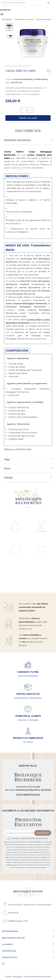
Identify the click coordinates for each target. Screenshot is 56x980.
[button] (9, 27)
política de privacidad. (39, 838)
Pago (28, 459)
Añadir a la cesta (28, 118)
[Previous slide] (19, 43)
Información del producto (28, 140)
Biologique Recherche (19, 66)
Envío (28, 468)
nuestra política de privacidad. (37, 867)
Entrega (28, 477)
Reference (10, 449)
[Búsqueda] (26, 3)
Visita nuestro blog (28, 795)
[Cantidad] (27, 110)
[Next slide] (46, 43)
